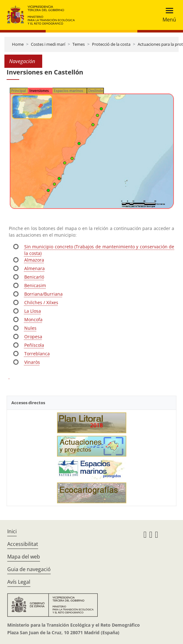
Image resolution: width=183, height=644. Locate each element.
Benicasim (35, 285)
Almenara (34, 268)
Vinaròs (32, 362)
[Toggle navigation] (167, 15)
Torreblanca (37, 354)
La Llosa (33, 311)
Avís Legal (19, 582)
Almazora (34, 260)
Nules (30, 328)
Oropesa (33, 337)
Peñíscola (34, 345)
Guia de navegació (29, 569)
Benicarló (34, 277)
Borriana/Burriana (43, 294)
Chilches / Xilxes (41, 302)
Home (18, 44)
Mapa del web (24, 557)
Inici (12, 531)
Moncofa (33, 319)
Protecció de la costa (111, 44)
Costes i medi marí (48, 44)
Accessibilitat (23, 544)
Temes (79, 44)
